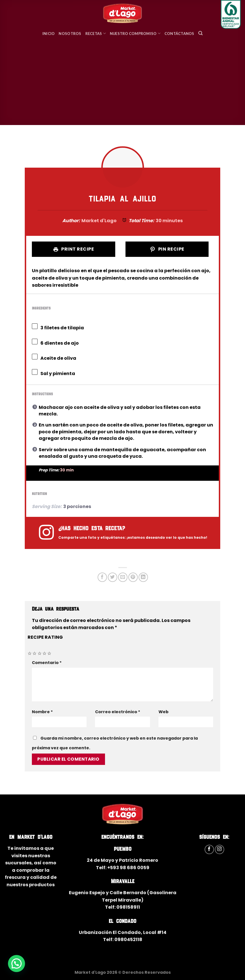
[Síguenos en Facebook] (209, 849)
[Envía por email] (123, 577)
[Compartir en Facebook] (102, 577)
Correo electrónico (118, 712)
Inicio (49, 34)
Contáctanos (179, 34)
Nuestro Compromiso (135, 33)
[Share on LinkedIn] (143, 577)
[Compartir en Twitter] (113, 577)
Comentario (47, 663)
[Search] (200, 33)
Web (163, 712)
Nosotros (70, 34)
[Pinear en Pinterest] (133, 577)
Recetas (96, 33)
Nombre (42, 712)
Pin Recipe (167, 249)
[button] (17, 964)
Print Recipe (73, 249)
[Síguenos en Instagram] (220, 849)
